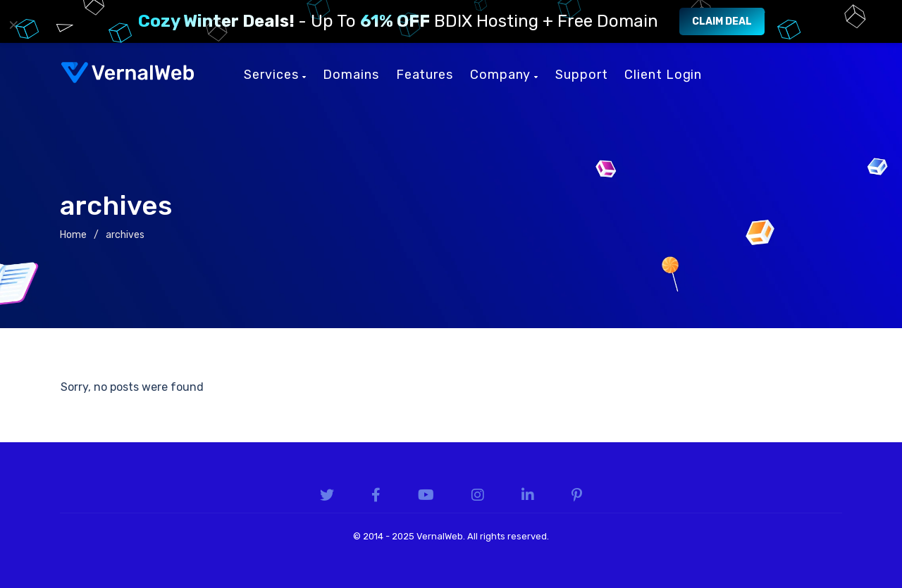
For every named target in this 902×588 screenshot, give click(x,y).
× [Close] (14, 25)
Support (581, 75)
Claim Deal (722, 21)
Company (504, 75)
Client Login (663, 75)
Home (73, 235)
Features (425, 75)
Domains (351, 75)
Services (275, 75)
